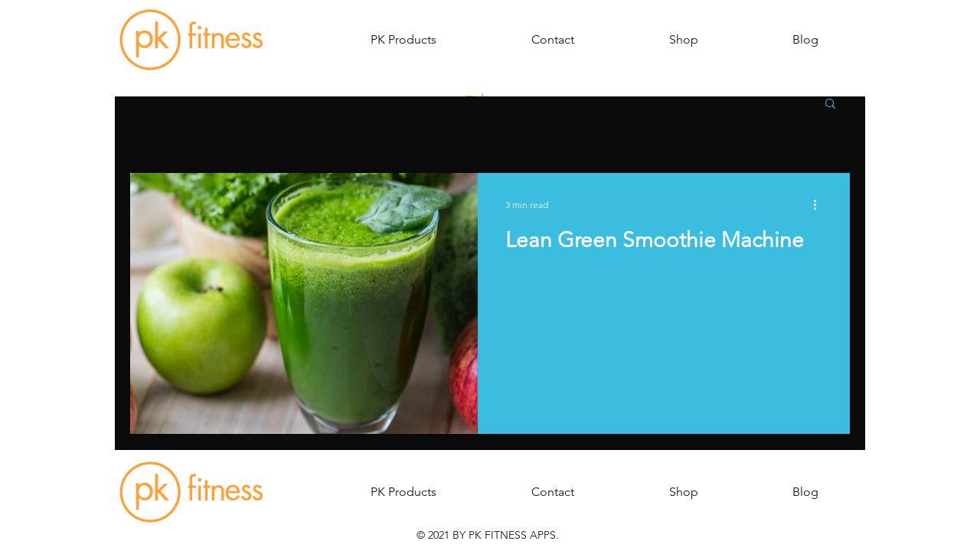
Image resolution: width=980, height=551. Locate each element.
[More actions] (820, 204)
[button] (403, 40)
